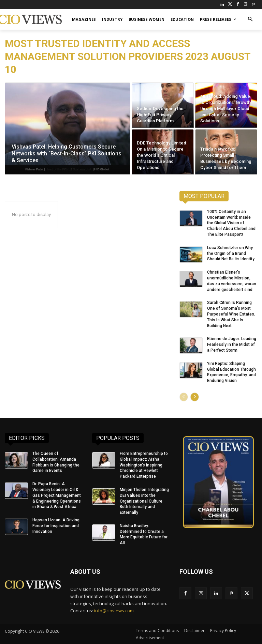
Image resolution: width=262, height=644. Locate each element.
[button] (250, 20)
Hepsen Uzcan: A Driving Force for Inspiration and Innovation (56, 526)
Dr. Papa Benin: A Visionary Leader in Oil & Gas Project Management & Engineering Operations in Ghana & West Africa (57, 495)
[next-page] (195, 397)
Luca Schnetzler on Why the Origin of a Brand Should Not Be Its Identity (231, 254)
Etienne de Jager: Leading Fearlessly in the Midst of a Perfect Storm (232, 344)
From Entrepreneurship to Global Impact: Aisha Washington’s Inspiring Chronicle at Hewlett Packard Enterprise (144, 465)
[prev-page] (184, 397)
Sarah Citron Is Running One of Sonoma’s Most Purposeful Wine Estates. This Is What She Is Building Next (231, 314)
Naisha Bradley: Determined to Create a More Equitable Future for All (144, 534)
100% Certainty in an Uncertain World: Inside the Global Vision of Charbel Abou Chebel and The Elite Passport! (231, 223)
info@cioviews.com (114, 610)
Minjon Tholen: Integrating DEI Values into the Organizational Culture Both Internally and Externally (144, 501)
